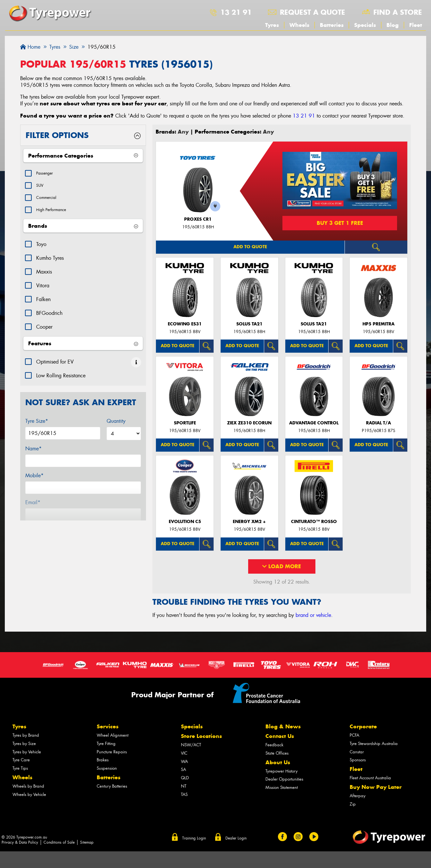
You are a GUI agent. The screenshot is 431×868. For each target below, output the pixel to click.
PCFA (354, 735)
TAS (184, 794)
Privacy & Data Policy (20, 842)
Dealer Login (236, 838)
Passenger (47, 174)
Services (108, 726)
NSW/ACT (191, 745)
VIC (184, 753)
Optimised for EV (55, 368)
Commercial (49, 202)
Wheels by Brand (28, 786)
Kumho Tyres (50, 264)
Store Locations (201, 736)
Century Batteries (112, 786)
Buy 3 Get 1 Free (340, 223)
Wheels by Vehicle (29, 794)
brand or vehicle (313, 615)
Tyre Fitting (106, 744)
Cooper (44, 333)
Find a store (398, 12)
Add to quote (250, 247)
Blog (393, 25)
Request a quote (313, 12)
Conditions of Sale (59, 842)
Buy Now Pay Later (376, 787)
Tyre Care (21, 760)
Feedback (274, 745)
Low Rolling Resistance (61, 382)
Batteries (332, 25)
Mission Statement (282, 787)
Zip (353, 804)
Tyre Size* (37, 427)
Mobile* (34, 482)
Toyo (41, 251)
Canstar (357, 752)
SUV (41, 188)
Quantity (116, 427)
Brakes (103, 760)
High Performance (56, 215)
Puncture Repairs (112, 752)
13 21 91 (236, 12)
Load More (282, 566)
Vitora (43, 292)
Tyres (272, 25)
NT (184, 786)
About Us (278, 762)
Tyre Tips (20, 768)
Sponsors (358, 760)
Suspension (107, 768)
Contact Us (280, 736)
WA (184, 762)
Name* (33, 455)
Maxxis (44, 278)
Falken (43, 306)
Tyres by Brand (26, 735)
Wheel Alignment (113, 735)
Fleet (416, 25)
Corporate (363, 726)
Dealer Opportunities (284, 779)
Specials (365, 25)
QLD (185, 778)
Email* (33, 509)
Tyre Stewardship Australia (374, 744)
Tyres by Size (24, 744)
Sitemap (87, 842)
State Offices (277, 753)
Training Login (194, 838)
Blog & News (283, 726)
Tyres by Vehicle (27, 752)
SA (183, 770)
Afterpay (358, 796)
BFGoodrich (49, 319)
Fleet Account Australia (370, 778)
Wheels (299, 25)
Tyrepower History (281, 771)
